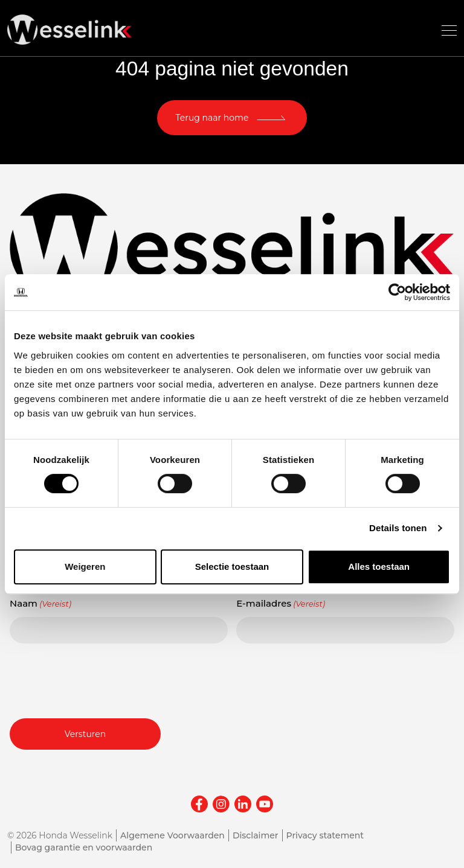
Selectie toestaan (232, 566)
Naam (40, 604)
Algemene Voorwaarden (172, 835)
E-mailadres (281, 604)
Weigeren (85, 566)
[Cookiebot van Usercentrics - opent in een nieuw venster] (397, 292)
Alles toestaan (379, 566)
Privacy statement (325, 835)
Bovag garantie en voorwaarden (84, 847)
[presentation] (101, 679)
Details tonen (398, 528)
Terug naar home (212, 118)
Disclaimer (256, 835)
